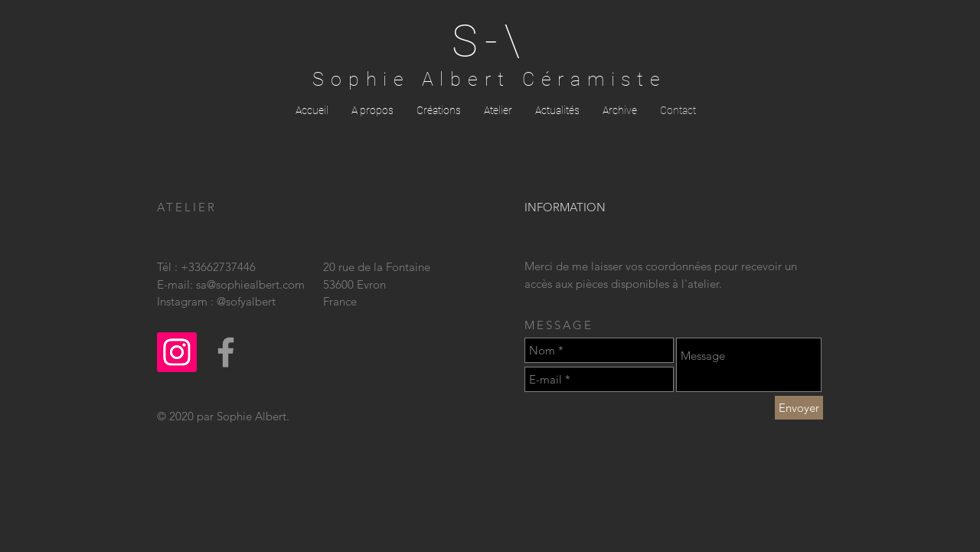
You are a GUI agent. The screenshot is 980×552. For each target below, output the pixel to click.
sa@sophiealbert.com (250, 284)
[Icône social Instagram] (177, 352)
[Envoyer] (799, 408)
